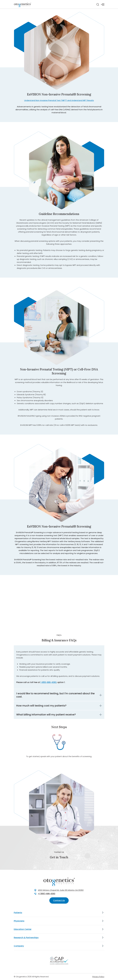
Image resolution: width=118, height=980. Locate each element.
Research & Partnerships (26, 938)
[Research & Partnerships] (103, 938)
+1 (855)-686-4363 (47, 894)
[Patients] (103, 913)
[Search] (98, 4)
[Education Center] (103, 929)
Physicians (19, 921)
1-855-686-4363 (48, 682)
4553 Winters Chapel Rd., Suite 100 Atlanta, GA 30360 (61, 890)
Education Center (23, 929)
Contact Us (59, 900)
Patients (18, 913)
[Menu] (103, 4)
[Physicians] (103, 921)
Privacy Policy (98, 977)
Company (19, 946)
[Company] (103, 946)
